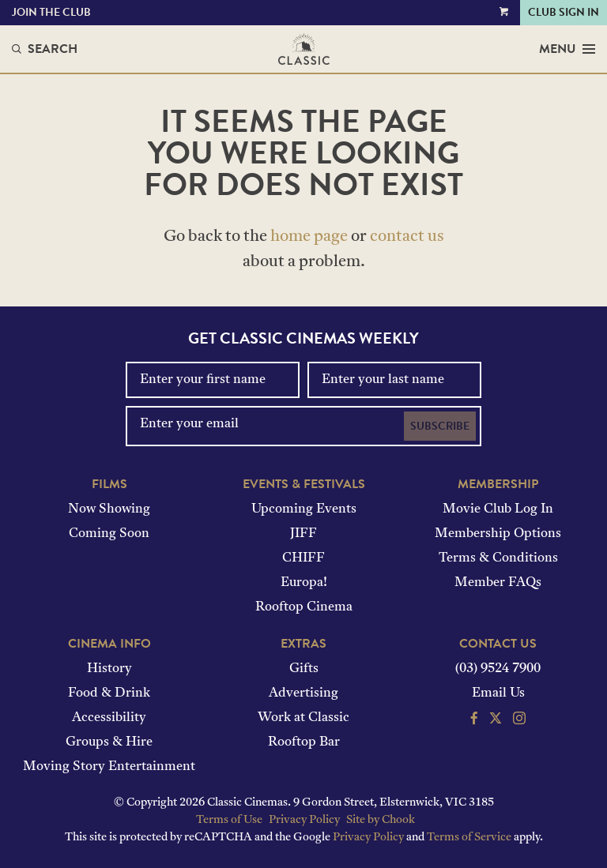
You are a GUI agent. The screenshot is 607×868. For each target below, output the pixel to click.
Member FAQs (498, 583)
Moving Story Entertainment (109, 767)
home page (309, 237)
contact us (407, 237)
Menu (567, 49)
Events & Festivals (304, 484)
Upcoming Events (304, 509)
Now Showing (109, 509)
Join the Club (51, 12)
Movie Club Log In (498, 509)
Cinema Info (109, 644)
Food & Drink (109, 693)
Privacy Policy (304, 820)
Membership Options (498, 534)
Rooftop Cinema (304, 607)
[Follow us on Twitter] (496, 720)
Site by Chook (381, 820)
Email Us (498, 693)
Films (109, 484)
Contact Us (498, 644)
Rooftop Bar (304, 742)
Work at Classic (303, 718)
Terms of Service (469, 838)
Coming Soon (109, 534)
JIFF (303, 534)
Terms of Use (229, 820)
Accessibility (109, 718)
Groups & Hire (109, 742)
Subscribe (440, 426)
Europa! (304, 583)
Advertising (303, 693)
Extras (303, 644)
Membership (498, 484)
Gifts (304, 669)
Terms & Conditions (498, 558)
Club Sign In (564, 12)
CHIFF (303, 558)
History (109, 669)
